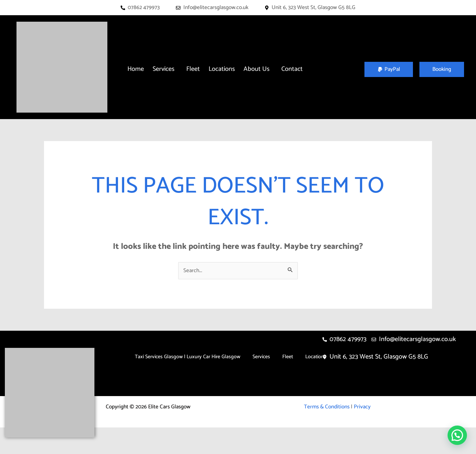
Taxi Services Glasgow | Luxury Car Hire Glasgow (188, 357)
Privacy (362, 407)
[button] (165, 69)
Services (163, 69)
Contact (292, 69)
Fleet (193, 69)
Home (136, 69)
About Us (256, 69)
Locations (222, 69)
